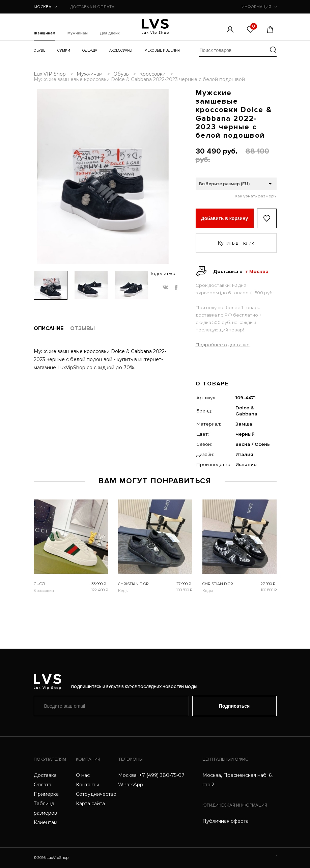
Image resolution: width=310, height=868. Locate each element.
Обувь (39, 50)
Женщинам (45, 33)
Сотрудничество (96, 794)
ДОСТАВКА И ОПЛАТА (92, 7)
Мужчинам (78, 33)
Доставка (45, 775)
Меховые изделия (162, 50)
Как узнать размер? (256, 196)
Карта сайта (90, 804)
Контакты (87, 785)
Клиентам (46, 822)
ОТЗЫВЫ (82, 328)
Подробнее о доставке (223, 345)
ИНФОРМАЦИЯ (259, 7)
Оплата (43, 785)
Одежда (90, 50)
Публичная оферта (226, 821)
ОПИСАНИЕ (49, 328)
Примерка (46, 794)
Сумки (64, 50)
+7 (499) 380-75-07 (162, 775)
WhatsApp (131, 785)
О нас (83, 775)
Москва (45, 7)
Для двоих (110, 33)
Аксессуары (121, 50)
